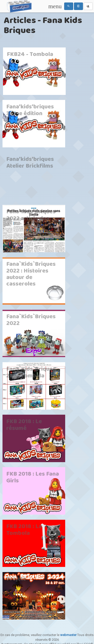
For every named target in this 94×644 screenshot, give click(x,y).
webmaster (68, 635)
